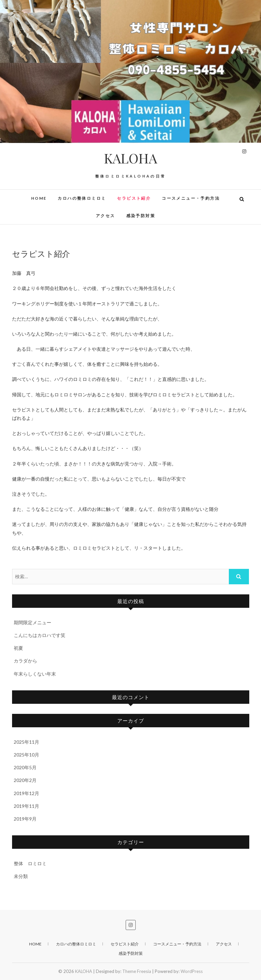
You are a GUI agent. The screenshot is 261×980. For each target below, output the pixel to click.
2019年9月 (25, 819)
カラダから (25, 661)
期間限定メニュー (32, 622)
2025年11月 (26, 742)
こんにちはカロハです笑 (40, 635)
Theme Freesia (137, 971)
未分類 (21, 876)
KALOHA (130, 158)
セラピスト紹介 (134, 198)
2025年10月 (26, 755)
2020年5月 (25, 767)
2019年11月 (26, 806)
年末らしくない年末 (35, 674)
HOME (39, 198)
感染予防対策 (141, 216)
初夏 (18, 648)
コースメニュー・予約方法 (191, 198)
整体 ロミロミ (30, 863)
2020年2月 (25, 780)
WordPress (192, 971)
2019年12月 (26, 793)
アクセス (106, 216)
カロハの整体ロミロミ (82, 198)
